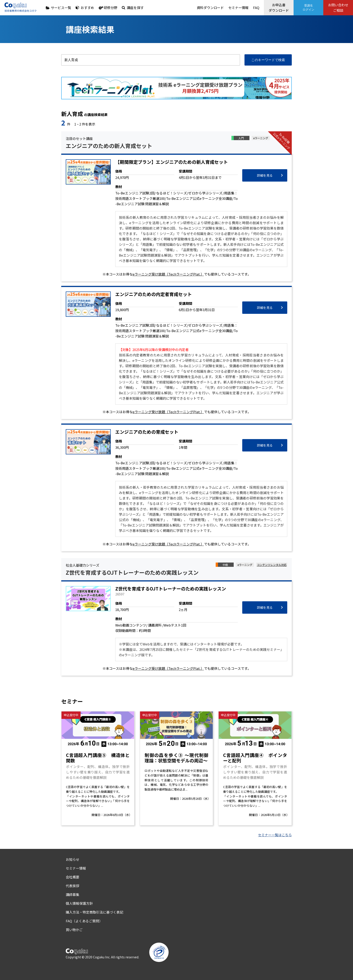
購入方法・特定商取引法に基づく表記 (94, 912)
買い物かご (74, 930)
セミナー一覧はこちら (275, 835)
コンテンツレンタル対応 (272, 565)
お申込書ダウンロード (279, 8)
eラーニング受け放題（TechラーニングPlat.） (168, 274)
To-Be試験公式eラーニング (282, 141)
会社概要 (72, 877)
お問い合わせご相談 (338, 8)
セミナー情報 (238, 8)
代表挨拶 (72, 886)
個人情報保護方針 (79, 903)
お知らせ (72, 859)
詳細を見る (265, 175)
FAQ (256, 8)
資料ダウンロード (210, 8)
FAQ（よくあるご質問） (84, 921)
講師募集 (72, 895)
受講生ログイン (308, 8)
